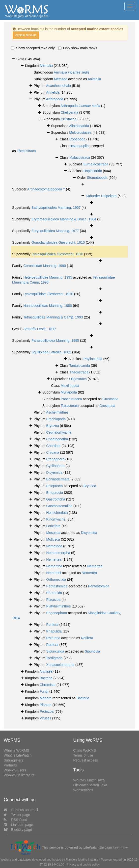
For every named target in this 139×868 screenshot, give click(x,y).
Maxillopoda (70, 386)
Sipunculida (55, 651)
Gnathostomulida (59, 506)
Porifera (52, 625)
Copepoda (77, 139)
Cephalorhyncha (59, 432)
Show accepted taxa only (33, 48)
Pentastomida (57, 586)
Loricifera (54, 526)
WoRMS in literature (19, 775)
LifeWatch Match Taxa (90, 785)
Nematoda (54, 546)
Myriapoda (69, 392)
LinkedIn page (18, 825)
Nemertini (54, 573)
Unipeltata (109, 196)
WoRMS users (15, 770)
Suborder (93, 196)
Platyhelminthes (59, 606)
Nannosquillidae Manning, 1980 (48, 306)
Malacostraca (80, 158)
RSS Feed (15, 820)
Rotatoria (53, 638)
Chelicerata (69, 112)
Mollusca (53, 539)
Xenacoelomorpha (60, 665)
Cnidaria (53, 452)
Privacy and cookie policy (83, 865)
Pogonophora (57, 613)
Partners (10, 765)
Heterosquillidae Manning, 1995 (48, 277)
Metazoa (61, 79)
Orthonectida (56, 579)
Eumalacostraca (96, 164)
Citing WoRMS (85, 750)
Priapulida (54, 631)
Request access (86, 760)
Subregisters (14, 760)
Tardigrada (54, 658)
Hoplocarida (93, 171)
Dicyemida (54, 473)
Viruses (45, 718)
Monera (45, 698)
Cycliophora (56, 466)
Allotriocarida (79, 126)
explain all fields (26, 35)
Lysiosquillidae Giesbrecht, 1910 (48, 294)
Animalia (46, 66)
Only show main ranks (78, 48)
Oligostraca (78, 379)
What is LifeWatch (18, 755)
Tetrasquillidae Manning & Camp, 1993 (53, 317)
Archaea (46, 671)
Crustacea (69, 119)
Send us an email (21, 810)
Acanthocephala (58, 86)
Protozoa (47, 711)
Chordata (54, 446)
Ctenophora (55, 459)
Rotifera (87, 638)
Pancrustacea (71, 399)
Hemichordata (57, 513)
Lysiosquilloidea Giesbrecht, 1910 (57, 254)
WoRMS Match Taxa (89, 780)
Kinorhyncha (56, 519)
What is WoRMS (16, 750)
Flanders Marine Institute (82, 860)
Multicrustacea (80, 132)
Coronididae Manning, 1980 (45, 266)
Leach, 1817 (40, 329)
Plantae (45, 705)
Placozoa (54, 600)
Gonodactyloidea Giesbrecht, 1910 (58, 242)
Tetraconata (70, 406)
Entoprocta (55, 493)
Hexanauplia (79, 146)
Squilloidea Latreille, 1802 (51, 352)
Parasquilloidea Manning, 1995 (55, 341)
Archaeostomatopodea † (46, 189)
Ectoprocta (55, 486)
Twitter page (17, 815)
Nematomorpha (58, 553)
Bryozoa (53, 426)
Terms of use (83, 755)
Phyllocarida (93, 359)
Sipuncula (92, 651)
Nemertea (54, 559)
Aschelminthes (57, 412)
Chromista (48, 685)
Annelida (53, 92)
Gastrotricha (56, 499)
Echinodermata (58, 479)
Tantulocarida (80, 366)
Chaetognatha (57, 439)
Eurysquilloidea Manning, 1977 (55, 231)
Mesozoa (53, 533)
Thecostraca (26, 151)
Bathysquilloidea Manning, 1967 (56, 208)
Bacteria (46, 678)
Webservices (83, 790)
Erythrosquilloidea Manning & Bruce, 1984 (64, 219)
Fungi (44, 691)
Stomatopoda (97, 178)
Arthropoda (55, 99)
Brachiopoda (56, 419)
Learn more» (121, 847)
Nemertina (54, 566)
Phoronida (54, 593)
